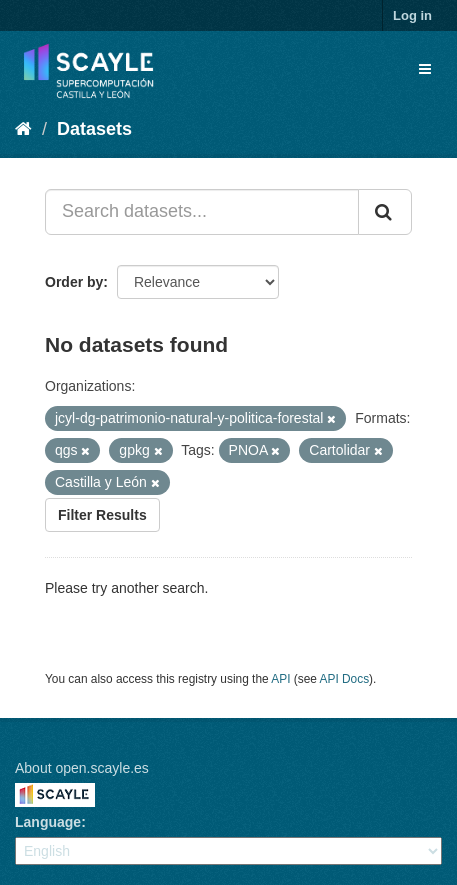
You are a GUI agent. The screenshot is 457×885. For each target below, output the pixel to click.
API (280, 679)
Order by (74, 282)
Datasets (94, 129)
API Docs (345, 679)
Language (48, 822)
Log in (412, 15)
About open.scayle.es (82, 768)
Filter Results (102, 515)
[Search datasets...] (202, 212)
